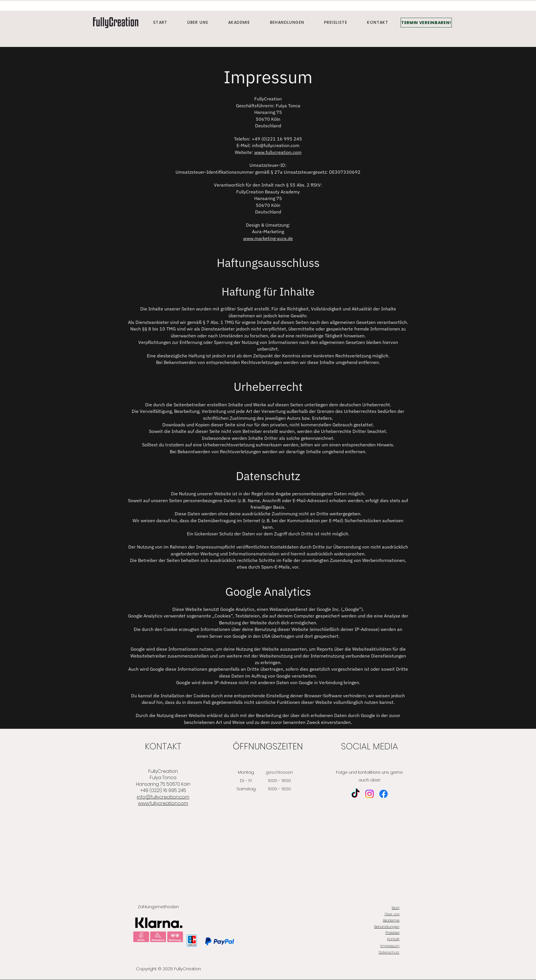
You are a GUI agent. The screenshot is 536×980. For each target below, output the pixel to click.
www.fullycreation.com (278, 152)
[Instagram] (370, 794)
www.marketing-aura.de (268, 238)
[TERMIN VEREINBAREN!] (426, 23)
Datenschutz (389, 952)
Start (396, 908)
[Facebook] (384, 794)
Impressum (390, 946)
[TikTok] (355, 794)
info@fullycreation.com (276, 145)
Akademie (391, 920)
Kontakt (393, 939)
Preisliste (392, 933)
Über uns (392, 914)
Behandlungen (387, 927)
